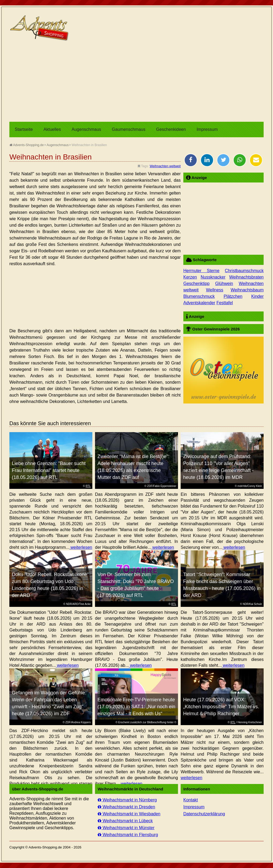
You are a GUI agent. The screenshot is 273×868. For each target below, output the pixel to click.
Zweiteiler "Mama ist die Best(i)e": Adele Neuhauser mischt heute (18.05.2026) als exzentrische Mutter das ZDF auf (133, 467)
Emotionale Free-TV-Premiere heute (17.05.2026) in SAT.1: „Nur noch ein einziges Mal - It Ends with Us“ (136, 707)
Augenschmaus (86, 129)
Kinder (257, 296)
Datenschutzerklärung (204, 814)
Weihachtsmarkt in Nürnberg (127, 800)
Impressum (207, 129)
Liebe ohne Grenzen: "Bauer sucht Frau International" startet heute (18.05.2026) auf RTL (49, 470)
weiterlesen (81, 547)
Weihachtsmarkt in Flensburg (128, 835)
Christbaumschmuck (244, 271)
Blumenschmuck (199, 296)
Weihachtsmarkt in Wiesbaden (129, 814)
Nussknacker (213, 277)
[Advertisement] (136, 82)
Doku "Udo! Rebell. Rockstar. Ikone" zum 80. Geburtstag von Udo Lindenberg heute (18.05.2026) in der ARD (50, 585)
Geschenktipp (196, 283)
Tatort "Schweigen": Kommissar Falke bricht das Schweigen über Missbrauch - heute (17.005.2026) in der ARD (222, 585)
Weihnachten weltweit (165, 166)
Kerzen (190, 277)
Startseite (24, 129)
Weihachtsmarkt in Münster (126, 828)
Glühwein (224, 283)
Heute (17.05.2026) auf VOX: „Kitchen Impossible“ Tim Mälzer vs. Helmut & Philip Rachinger (221, 707)
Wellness (215, 290)
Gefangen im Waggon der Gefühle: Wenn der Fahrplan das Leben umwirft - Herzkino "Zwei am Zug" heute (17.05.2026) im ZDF (49, 703)
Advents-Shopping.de (26, 145)
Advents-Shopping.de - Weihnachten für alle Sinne (40, 28)
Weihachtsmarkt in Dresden (126, 807)
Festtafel (225, 303)
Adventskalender (199, 303)
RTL (88, 486)
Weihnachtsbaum (247, 290)
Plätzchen (233, 296)
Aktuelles (52, 129)
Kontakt (191, 800)
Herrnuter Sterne (201, 271)
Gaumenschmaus (129, 129)
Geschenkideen (171, 129)
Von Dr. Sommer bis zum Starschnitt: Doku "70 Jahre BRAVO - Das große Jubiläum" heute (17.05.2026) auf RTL (136, 585)
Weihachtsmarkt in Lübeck (125, 821)
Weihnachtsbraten (246, 277)
